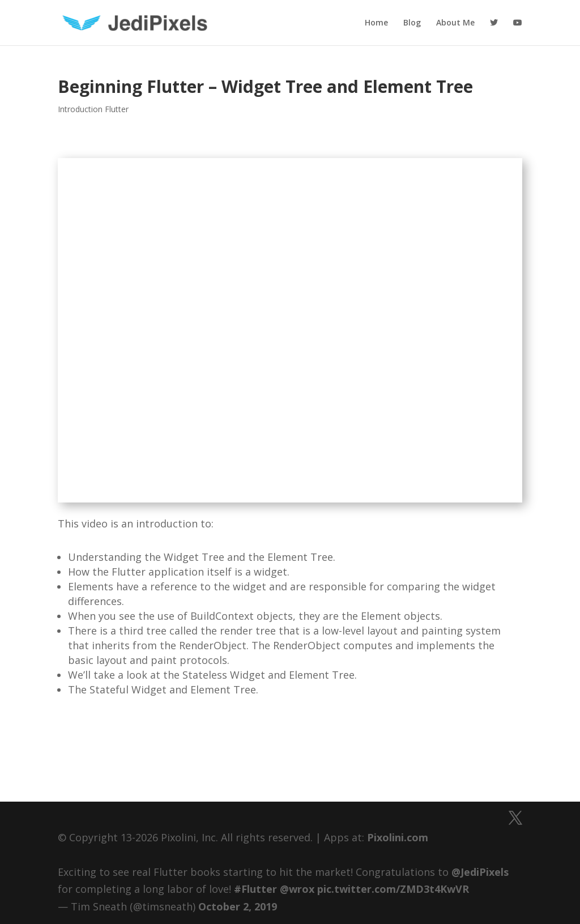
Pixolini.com (398, 837)
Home (376, 23)
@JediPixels (480, 872)
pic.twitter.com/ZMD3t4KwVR (393, 889)
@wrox (297, 889)
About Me (455, 23)
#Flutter (255, 889)
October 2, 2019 (238, 906)
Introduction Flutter (93, 109)
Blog (412, 23)
